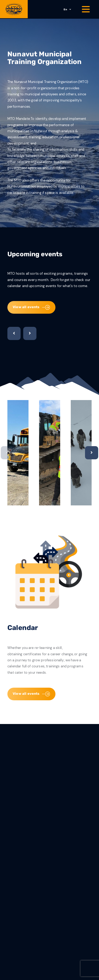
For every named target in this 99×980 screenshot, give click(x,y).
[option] (18, 453)
